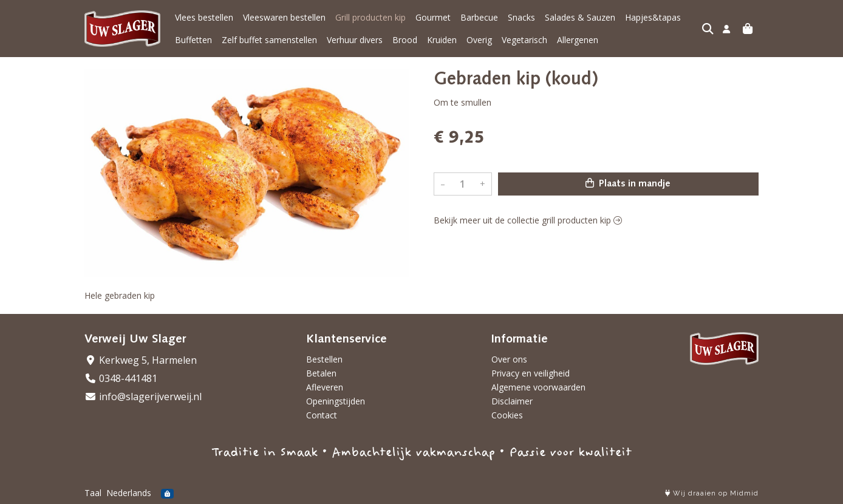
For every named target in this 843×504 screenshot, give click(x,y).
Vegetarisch (524, 40)
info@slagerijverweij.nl (143, 397)
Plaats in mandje (628, 183)
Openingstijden (336, 401)
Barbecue (479, 17)
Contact (322, 415)
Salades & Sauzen (580, 17)
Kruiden (442, 40)
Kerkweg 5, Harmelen (141, 360)
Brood (405, 40)
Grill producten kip (370, 17)
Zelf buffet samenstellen (269, 40)
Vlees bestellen (204, 17)
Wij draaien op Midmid (712, 493)
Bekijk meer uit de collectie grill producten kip (528, 220)
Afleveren (325, 387)
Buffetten (193, 40)
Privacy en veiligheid (531, 373)
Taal (93, 493)
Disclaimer (512, 401)
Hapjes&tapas (653, 17)
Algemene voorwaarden (538, 387)
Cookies (507, 415)
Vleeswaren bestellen (284, 17)
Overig (479, 40)
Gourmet (433, 17)
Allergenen (578, 40)
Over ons (509, 359)
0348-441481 (121, 378)
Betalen (321, 373)
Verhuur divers (355, 40)
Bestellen (324, 359)
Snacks (521, 17)
